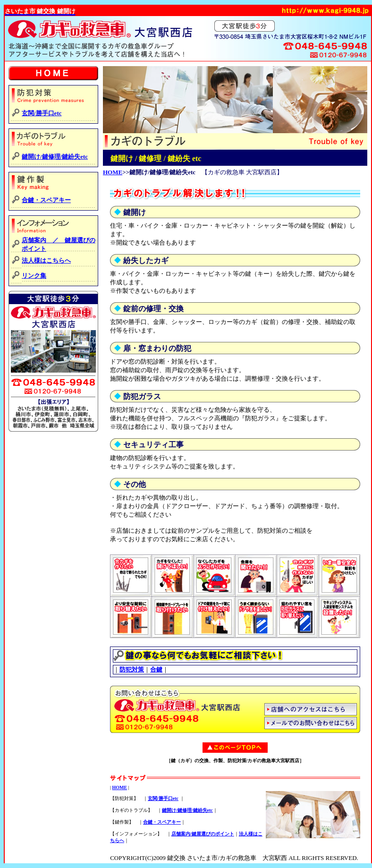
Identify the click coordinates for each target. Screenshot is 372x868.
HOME (113, 172)
